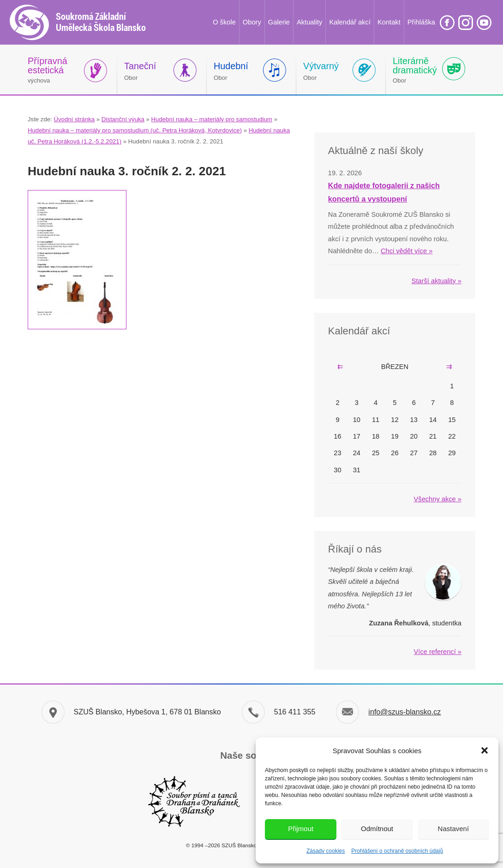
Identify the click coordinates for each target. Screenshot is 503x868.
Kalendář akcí (350, 22)
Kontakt (389, 22)
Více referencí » (438, 652)
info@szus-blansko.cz (404, 712)
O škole (224, 22)
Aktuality (309, 22)
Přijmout (301, 829)
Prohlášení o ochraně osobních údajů (397, 851)
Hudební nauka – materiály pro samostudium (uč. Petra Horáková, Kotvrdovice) (135, 130)
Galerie (279, 22)
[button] (485, 750)
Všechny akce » (438, 499)
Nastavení (454, 829)
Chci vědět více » (407, 251)
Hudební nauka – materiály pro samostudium (212, 119)
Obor (140, 71)
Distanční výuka (123, 119)
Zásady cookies (326, 851)
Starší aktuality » (437, 281)
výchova (48, 70)
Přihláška (421, 22)
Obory (252, 22)
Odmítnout (377, 829)
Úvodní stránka (74, 119)
